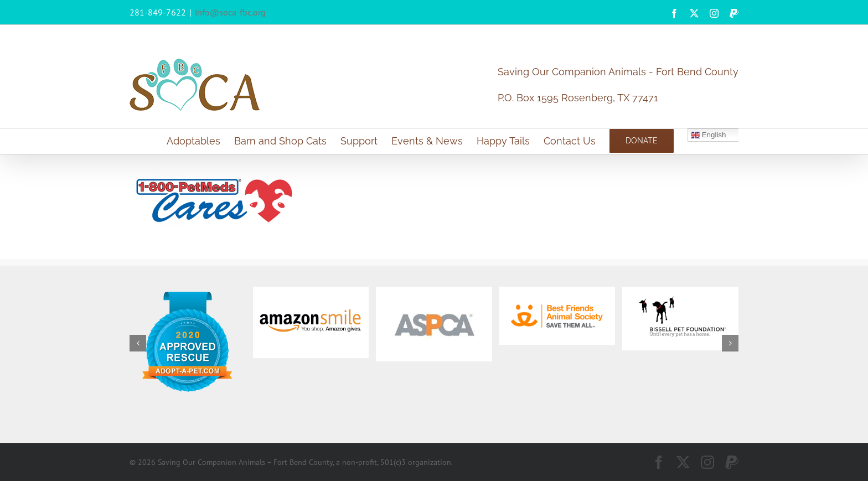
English (708, 135)
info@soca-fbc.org (230, 12)
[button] (138, 343)
